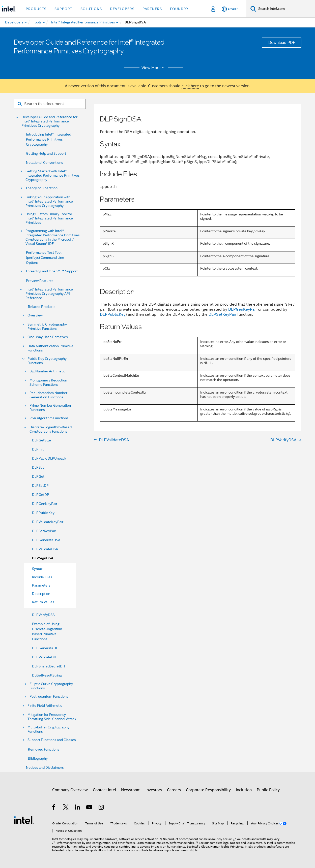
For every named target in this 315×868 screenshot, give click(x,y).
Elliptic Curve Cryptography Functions (51, 686)
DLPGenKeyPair (45, 504)
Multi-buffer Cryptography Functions (48, 729)
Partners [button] (152, 9)
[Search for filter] (50, 104)
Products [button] (36, 9)
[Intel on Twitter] (66, 808)
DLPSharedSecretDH (49, 666)
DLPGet (38, 476)
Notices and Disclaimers (45, 767)
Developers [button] (122, 9)
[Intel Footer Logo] (24, 820)
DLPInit (38, 449)
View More (154, 68)
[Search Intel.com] (286, 9)
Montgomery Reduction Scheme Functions (48, 382)
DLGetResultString (47, 675)
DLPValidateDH (44, 657)
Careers (174, 790)
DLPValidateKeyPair (48, 522)
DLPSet (38, 467)
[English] (230, 9)
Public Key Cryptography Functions (47, 361)
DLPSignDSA (43, 558)
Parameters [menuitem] (41, 585)
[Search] (253, 9)
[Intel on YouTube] (90, 808)
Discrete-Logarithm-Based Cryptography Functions (51, 429)
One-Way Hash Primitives (48, 337)
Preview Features (40, 281)
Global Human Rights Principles (222, 846)
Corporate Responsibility (208, 790)
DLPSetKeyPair (44, 531)
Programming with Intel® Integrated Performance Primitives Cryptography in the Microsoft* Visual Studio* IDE (53, 237)
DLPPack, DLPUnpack (49, 458)
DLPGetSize (41, 440)
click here (190, 86)
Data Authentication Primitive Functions (50, 348)
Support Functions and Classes (52, 740)
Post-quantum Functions (49, 697)
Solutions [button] (91, 9)
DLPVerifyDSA (43, 615)
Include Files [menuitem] (42, 577)
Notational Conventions (45, 163)
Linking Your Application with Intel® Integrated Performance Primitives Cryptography (49, 201)
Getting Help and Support (46, 153)
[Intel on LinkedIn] (78, 808)
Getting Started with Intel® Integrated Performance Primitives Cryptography (53, 175)
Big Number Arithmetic (47, 371)
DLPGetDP (41, 495)
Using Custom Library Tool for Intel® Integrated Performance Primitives (49, 218)
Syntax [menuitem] (37, 569)
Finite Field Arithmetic (45, 706)
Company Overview (70, 790)
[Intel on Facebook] (54, 808)
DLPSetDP (40, 486)
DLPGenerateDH (45, 648)
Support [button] (63, 9)
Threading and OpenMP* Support (52, 271)
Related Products (42, 307)
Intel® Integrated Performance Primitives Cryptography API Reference (49, 294)
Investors (154, 790)
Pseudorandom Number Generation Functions (48, 395)
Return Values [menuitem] (43, 602)
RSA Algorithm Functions (49, 418)
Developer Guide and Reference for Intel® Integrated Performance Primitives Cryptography (49, 121)
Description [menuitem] (41, 594)
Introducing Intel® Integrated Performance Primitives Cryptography (49, 139)
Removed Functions (44, 749)
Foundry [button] (179, 9)
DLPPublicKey (43, 513)
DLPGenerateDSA (46, 540)
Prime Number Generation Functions (50, 408)
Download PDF (282, 43)
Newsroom (131, 790)
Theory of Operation (41, 188)
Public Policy (268, 790)
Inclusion (244, 790)
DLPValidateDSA (45, 549)
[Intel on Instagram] (102, 808)
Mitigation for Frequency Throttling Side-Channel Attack (52, 717)
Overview (35, 315)
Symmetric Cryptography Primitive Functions (47, 327)
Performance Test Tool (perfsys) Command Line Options (45, 258)
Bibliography (38, 758)
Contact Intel (104, 790)
